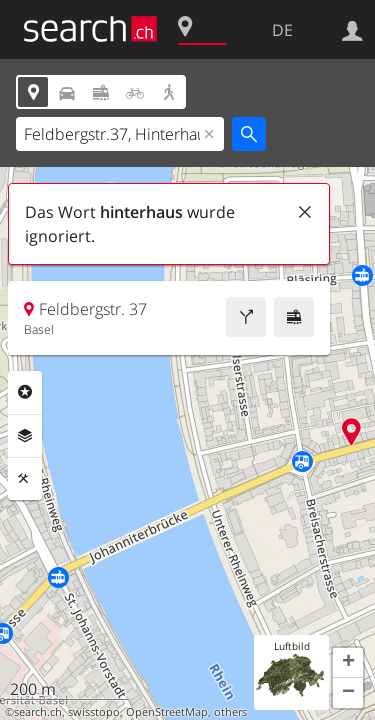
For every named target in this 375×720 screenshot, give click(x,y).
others (230, 712)
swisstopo (94, 712)
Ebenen (25, 436)
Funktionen (25, 479)
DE (282, 30)
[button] (348, 663)
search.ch (38, 712)
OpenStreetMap (167, 712)
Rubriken (25, 392)
